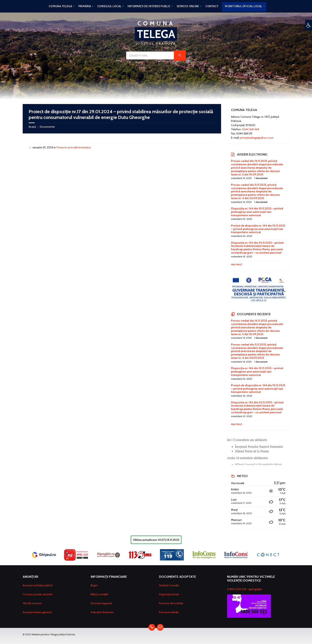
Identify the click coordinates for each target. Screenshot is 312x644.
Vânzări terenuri (32, 603)
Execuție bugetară (101, 603)
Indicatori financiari (102, 612)
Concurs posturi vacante (38, 594)
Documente (47, 127)
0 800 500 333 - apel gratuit (244, 589)
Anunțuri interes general (37, 612)
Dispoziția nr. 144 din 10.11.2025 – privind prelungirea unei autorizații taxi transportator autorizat (257, 212)
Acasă (32, 127)
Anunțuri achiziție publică (38, 585)
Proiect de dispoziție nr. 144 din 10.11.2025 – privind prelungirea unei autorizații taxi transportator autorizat (258, 229)
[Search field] (156, 55)
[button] (309, 25)
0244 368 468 (251, 129)
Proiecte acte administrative (74, 147)
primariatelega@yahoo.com (257, 138)
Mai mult (237, 264)
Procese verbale (169, 612)
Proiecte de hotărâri (171, 603)
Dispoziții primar (169, 594)
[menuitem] (60, 6)
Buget (94, 585)
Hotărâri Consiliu (169, 585)
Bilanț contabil (99, 594)
